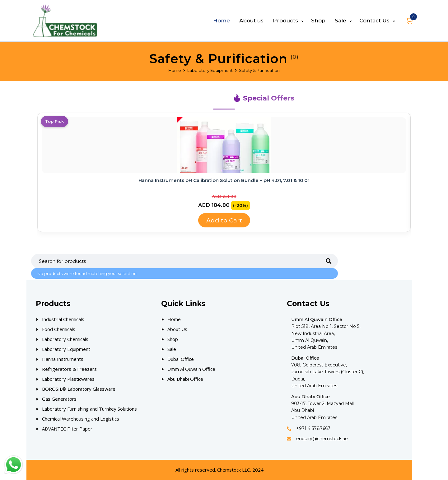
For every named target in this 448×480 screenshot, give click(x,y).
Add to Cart (224, 220)
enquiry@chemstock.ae (322, 439)
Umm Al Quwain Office (191, 369)
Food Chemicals (59, 329)
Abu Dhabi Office (185, 379)
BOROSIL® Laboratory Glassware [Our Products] (79, 389)
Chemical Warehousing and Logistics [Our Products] (81, 419)
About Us (177, 329)
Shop (173, 339)
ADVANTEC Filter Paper (67, 429)
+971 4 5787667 (313, 428)
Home (175, 70)
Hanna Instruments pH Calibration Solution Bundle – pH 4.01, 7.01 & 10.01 (224, 180)
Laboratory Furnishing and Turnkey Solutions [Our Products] (89, 409)
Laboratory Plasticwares (68, 379)
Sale (172, 349)
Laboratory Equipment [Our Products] (66, 349)
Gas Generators (59, 399)
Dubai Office (181, 359)
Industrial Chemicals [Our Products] (63, 319)
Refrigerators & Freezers (69, 369)
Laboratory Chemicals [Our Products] (65, 339)
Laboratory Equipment (210, 70)
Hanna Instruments (63, 359)
